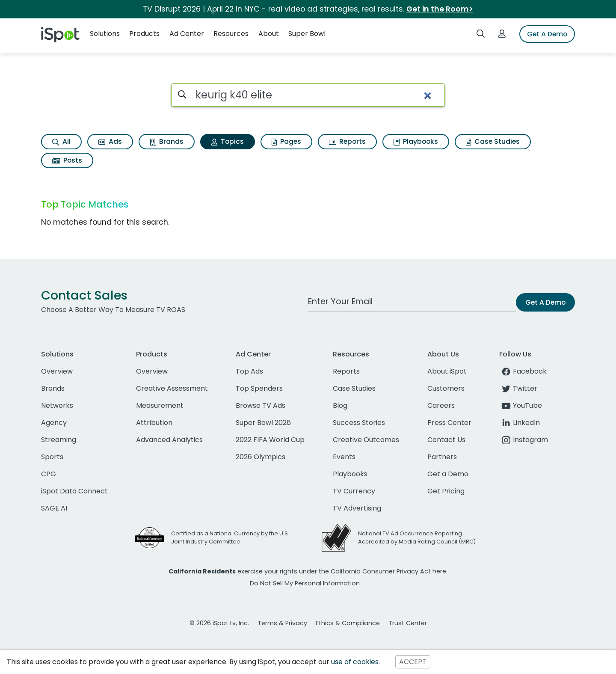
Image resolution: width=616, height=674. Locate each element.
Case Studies (493, 141)
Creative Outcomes (366, 440)
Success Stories (359, 423)
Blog (340, 405)
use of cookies (355, 662)
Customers (446, 388)
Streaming (59, 440)
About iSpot (447, 371)
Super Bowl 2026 (263, 423)
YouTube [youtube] (521, 405)
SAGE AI (54, 508)
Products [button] (144, 34)
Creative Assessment (172, 388)
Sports (52, 457)
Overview (57, 371)
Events (344, 457)
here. (440, 571)
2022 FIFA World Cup (270, 440)
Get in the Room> (440, 9)
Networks (57, 405)
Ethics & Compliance (348, 623)
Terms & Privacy (282, 623)
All (61, 141)
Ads (110, 141)
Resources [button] (231, 34)
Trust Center (408, 623)
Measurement (160, 405)
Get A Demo (547, 34)
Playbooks (416, 141)
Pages (286, 141)
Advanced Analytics (169, 440)
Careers (441, 405)
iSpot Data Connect (74, 491)
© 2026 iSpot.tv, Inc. (219, 623)
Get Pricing (446, 491)
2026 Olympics (261, 457)
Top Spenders (259, 388)
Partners (442, 457)
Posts (67, 160)
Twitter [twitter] (518, 388)
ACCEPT (413, 662)
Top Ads (249, 371)
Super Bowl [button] (307, 34)
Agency (54, 423)
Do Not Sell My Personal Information (305, 583)
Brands (167, 141)
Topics (228, 141)
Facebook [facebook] (523, 371)
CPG (49, 474)
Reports (347, 141)
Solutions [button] (105, 34)
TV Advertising (357, 508)
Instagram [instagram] (524, 440)
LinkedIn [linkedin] (520, 423)
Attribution (154, 423)
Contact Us (446, 440)
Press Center (449, 423)
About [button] (269, 34)
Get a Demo (448, 474)
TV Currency (354, 491)
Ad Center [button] (187, 34)
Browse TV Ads (261, 405)
